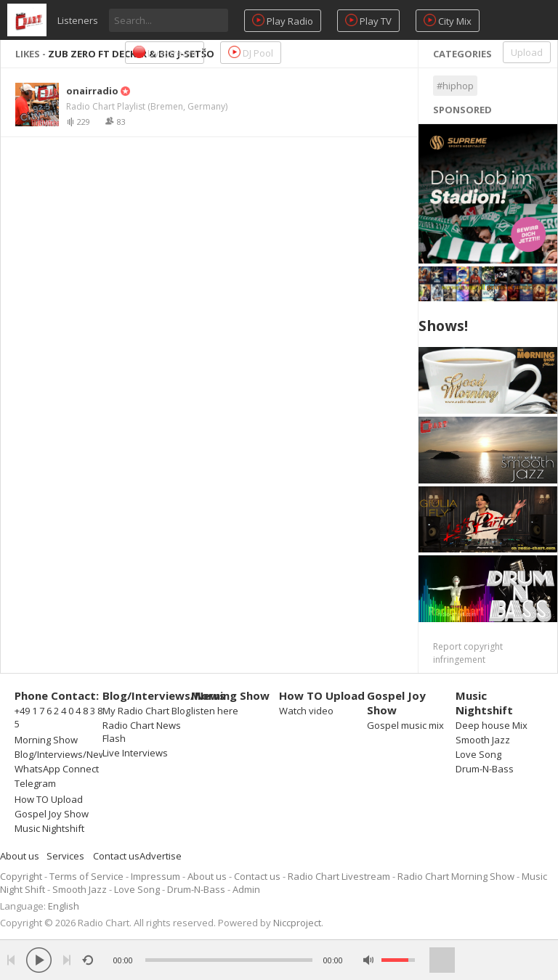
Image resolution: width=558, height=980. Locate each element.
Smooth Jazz (483, 740)
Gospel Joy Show (52, 814)
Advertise (161, 856)
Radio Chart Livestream (339, 876)
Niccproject (297, 923)
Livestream (165, 53)
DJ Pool (251, 53)
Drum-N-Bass (485, 769)
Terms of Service (86, 876)
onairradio (92, 91)
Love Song (478, 754)
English (64, 906)
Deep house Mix (492, 725)
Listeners (78, 20)
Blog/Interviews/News (63, 754)
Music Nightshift (49, 828)
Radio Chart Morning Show (456, 876)
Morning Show (46, 740)
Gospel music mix (405, 725)
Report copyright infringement (468, 653)
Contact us (116, 856)
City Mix (448, 21)
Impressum (155, 876)
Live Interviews (135, 753)
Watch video (306, 711)
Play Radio (283, 21)
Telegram (35, 783)
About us (20, 856)
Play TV (368, 21)
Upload (527, 52)
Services (65, 856)
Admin (246, 889)
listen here (215, 711)
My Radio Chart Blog (146, 711)
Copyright (21, 876)
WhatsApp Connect (57, 769)
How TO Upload (49, 799)
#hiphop (455, 86)
